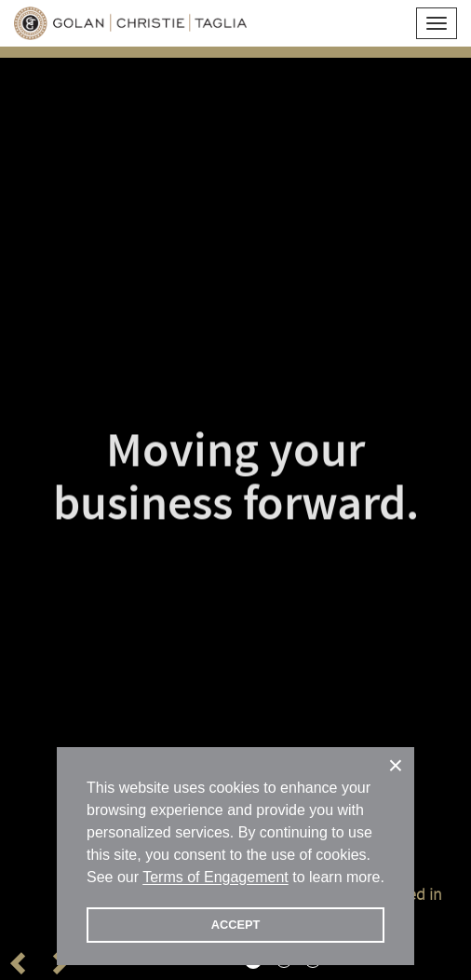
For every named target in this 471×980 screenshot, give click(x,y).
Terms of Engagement (215, 877)
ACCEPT (236, 925)
